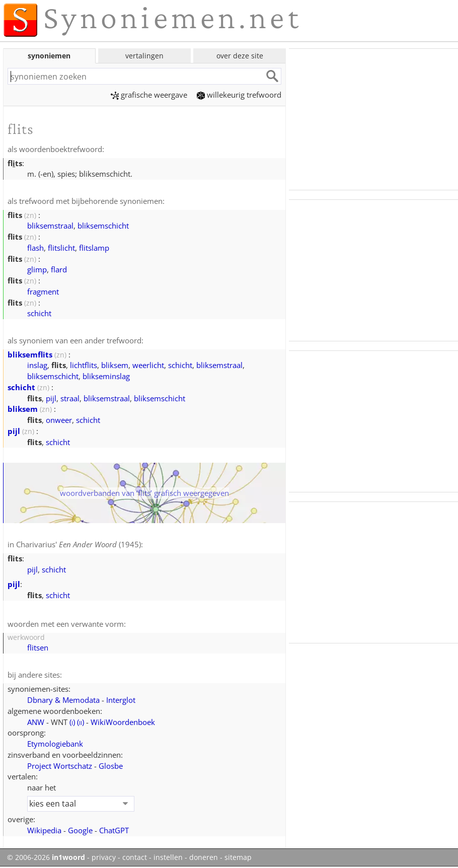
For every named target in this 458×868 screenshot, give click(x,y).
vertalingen (144, 56)
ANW (36, 722)
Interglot (121, 700)
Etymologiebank (55, 744)
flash (35, 248)
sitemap (238, 857)
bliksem (115, 365)
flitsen (38, 647)
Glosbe (111, 766)
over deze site (240, 56)
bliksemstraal (50, 226)
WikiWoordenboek (123, 722)
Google (80, 830)
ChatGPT (114, 830)
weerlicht (148, 365)
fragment (43, 292)
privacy (104, 857)
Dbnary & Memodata (63, 700)
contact (135, 857)
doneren (204, 857)
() (72, 722)
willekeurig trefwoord (239, 95)
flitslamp (94, 248)
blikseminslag (106, 376)
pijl (51, 398)
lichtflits (84, 365)
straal (70, 398)
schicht (39, 313)
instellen (168, 857)
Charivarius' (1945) (79, 544)
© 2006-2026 (46, 857)
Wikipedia (44, 830)
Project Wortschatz (60, 766)
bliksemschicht (103, 226)
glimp (37, 269)
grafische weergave (149, 95)
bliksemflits (30, 354)
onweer (59, 420)
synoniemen (49, 56)
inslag (37, 365)
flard (59, 269)
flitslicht (61, 248)
